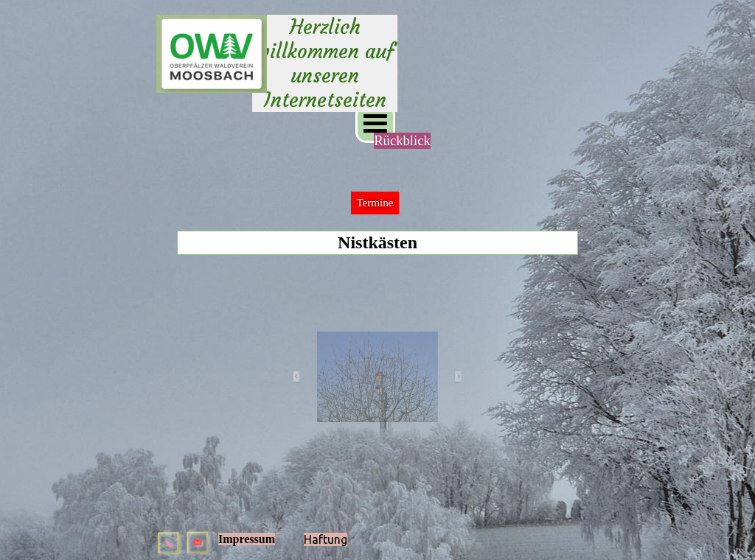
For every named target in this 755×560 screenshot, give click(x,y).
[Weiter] (453, 377)
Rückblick (402, 140)
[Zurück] (302, 377)
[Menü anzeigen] (375, 123)
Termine (375, 203)
